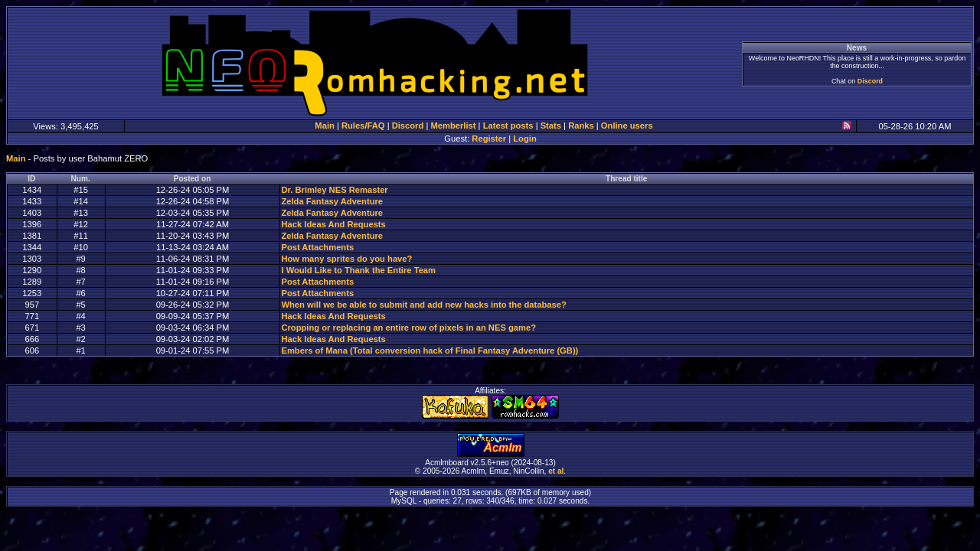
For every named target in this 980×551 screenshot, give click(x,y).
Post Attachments (317, 247)
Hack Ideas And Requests (333, 224)
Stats (551, 126)
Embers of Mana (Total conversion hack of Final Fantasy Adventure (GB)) (430, 350)
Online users (627, 126)
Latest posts (508, 126)
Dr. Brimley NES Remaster (334, 190)
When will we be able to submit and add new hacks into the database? (423, 305)
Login (524, 139)
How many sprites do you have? (346, 259)
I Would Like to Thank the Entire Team (358, 270)
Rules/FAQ (363, 126)
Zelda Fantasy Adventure (332, 201)
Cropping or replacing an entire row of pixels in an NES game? (408, 328)
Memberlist (453, 126)
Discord (870, 81)
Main (324, 126)
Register (489, 139)
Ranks (581, 126)
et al (556, 471)
